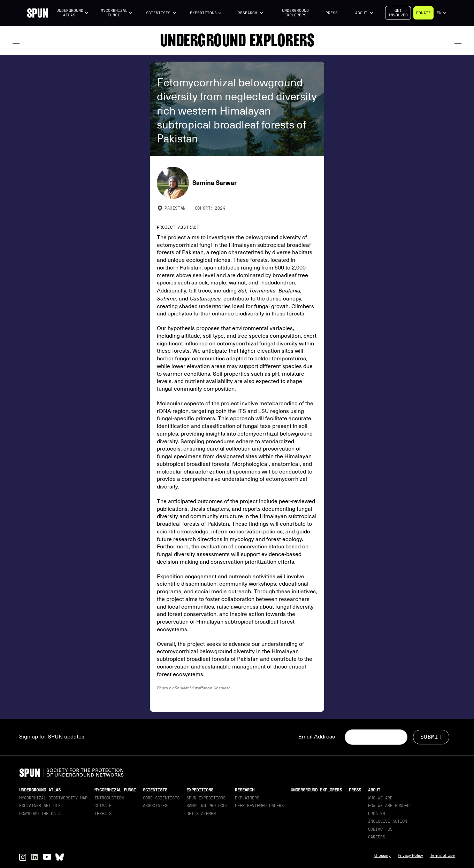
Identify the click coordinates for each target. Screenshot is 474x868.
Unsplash (222, 688)
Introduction (109, 798)
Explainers (247, 798)
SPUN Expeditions (206, 798)
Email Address (317, 737)
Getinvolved (398, 13)
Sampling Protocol (207, 806)
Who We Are (380, 798)
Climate (103, 806)
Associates (155, 806)
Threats (103, 814)
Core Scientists (161, 798)
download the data (40, 814)
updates (377, 814)
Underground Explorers (295, 13)
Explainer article (40, 806)
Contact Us (380, 829)
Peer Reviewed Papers (259, 806)
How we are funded (389, 806)
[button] (72, 13)
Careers (377, 837)
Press (332, 13)
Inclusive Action (388, 821)
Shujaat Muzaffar (190, 688)
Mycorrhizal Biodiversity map (53, 798)
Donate (423, 13)
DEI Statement (202, 814)
